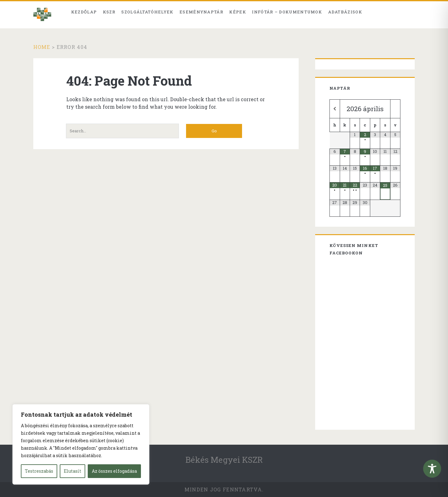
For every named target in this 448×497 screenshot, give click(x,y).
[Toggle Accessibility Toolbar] (432, 469)
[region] (81, 444)
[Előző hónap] (335, 109)
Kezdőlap (84, 12)
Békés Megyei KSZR (224, 460)
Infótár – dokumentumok (287, 12)
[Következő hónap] (395, 109)
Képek (238, 12)
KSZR (109, 12)
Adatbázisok (345, 12)
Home (42, 47)
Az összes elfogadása (114, 471)
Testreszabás (39, 471)
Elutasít (72, 471)
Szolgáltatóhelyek (147, 12)
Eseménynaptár (201, 12)
